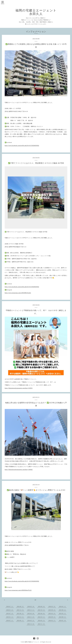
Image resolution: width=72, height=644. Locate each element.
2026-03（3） (52, 606)
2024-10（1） (42, 617)
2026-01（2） (10, 610)
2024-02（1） (52, 620)
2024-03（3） (42, 620)
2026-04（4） (42, 606)
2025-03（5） (52, 613)
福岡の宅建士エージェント (32, 642)
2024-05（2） (31, 620)
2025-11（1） (31, 610)
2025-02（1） (63, 613)
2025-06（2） (21, 613)
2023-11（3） (42, 624)
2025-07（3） (10, 613)
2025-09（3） (52, 610)
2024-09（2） (52, 617)
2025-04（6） (42, 613)
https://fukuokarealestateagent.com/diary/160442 (19, 470)
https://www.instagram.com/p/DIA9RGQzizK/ (18, 293)
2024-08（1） (63, 617)
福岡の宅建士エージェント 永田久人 (36, 12)
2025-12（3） (21, 610)
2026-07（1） (10, 606)
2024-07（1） (10, 620)
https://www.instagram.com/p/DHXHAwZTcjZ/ (18, 590)
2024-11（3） (31, 617)
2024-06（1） (21, 620)
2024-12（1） (21, 617)
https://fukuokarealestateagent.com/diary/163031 (19, 388)
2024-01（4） (63, 620)
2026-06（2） (21, 606)
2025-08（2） (63, 610)
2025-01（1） (10, 617)
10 (35, 600)
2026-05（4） (31, 606)
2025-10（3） (42, 610)
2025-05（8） (31, 613)
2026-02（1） (63, 606)
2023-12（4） (31, 624)
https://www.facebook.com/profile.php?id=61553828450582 (22, 146)
